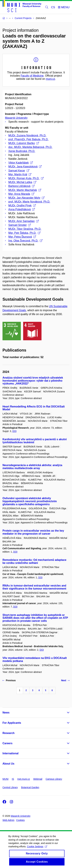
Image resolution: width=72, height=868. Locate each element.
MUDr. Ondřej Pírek (22, 205)
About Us (8, 764)
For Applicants (12, 723)
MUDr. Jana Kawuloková (25, 167)
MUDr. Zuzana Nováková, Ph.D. (27, 135)
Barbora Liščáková (21, 186)
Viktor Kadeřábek (21, 163)
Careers (7, 743)
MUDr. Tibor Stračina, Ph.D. (25, 229)
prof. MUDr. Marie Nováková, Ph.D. (29, 202)
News (6, 713)
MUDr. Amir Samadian (24, 221)
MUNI (5, 779)
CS (53, 7)
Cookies (20, 820)
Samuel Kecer (19, 171)
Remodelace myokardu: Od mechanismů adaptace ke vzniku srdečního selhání (34, 561)
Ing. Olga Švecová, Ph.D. (25, 241)
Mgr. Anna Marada (21, 194)
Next (65, 680)
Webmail (38, 779)
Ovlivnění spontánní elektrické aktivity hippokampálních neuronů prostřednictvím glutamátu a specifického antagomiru (30, 501)
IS (13, 779)
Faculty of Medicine (32, 76)
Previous (9, 680)
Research (8, 733)
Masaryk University (16, 118)
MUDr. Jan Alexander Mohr (26, 198)
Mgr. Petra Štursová (22, 237)
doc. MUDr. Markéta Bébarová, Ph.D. (30, 147)
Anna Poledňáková (22, 209)
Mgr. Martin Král (20, 174)
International (10, 753)
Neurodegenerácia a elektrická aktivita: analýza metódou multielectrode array (32, 467)
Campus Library (54, 779)
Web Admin (8, 820)
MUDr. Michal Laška (22, 182)
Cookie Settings (37, 850)
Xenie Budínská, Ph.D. (22, 151)
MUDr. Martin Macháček (25, 190)
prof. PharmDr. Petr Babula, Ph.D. (28, 139)
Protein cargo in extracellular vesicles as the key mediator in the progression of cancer (33, 532)
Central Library (10, 787)
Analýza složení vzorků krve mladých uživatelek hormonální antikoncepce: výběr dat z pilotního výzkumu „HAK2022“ (33, 381)
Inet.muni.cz (24, 779)
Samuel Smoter (20, 225)
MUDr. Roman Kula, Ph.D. (26, 178)
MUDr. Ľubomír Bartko (24, 143)
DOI (14, 431)
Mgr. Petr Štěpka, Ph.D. (24, 233)
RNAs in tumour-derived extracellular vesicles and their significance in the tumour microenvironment (34, 587)
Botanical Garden (30, 787)
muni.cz (50, 79)
